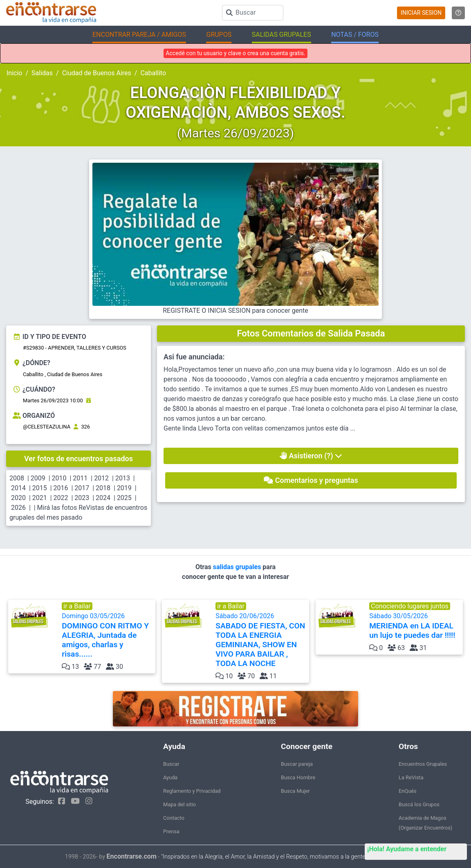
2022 (61, 498)
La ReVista (411, 777)
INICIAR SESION (421, 13)
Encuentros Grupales (423, 764)
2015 (40, 488)
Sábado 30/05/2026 (415, 626)
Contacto (174, 818)
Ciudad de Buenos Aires (97, 73)
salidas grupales (238, 567)
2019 (124, 488)
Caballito (153, 73)
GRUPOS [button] (219, 35)
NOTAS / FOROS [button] (355, 35)
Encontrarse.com (132, 856)
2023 (82, 498)
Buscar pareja (297, 764)
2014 (18, 488)
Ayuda (170, 777)
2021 (40, 498)
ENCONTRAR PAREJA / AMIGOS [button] (139, 35)
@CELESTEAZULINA (47, 427)
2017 (82, 488)
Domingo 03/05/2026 (108, 635)
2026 (18, 508)
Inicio (14, 73)
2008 (17, 478)
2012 (101, 478)
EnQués (408, 791)
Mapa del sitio (179, 804)
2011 (80, 478)
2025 (124, 498)
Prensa (171, 831)
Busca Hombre (298, 777)
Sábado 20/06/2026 (261, 640)
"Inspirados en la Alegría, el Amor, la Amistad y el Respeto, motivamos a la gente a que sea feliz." (284, 857)
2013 (123, 478)
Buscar (171, 764)
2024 (103, 498)
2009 (38, 478)
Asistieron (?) (311, 456)
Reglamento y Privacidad (192, 791)
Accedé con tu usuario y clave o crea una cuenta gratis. (235, 53)
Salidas (42, 73)
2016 (61, 488)
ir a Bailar (77, 606)
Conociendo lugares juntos (410, 606)
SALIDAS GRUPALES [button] (281, 35)
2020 (18, 498)
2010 (59, 478)
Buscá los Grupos (419, 804)
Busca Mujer (295, 791)
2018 (103, 488)
